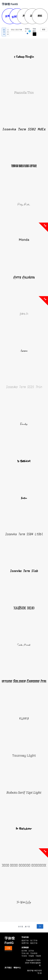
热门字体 (34, 941)
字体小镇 (25, 953)
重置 (44, 30)
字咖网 (31, 956)
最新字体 (25, 941)
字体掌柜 (34, 953)
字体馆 (24, 956)
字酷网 (38, 956)
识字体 (31, 951)
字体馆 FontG (10, 4)
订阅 (8, 948)
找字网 (24, 951)
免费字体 (25, 943)
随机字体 (34, 943)
